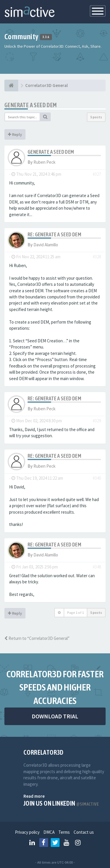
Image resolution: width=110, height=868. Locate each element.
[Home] (11, 86)
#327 (97, 174)
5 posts (96, 117)
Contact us (84, 832)
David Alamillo (46, 245)
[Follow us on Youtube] (67, 843)
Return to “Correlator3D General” (37, 638)
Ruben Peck (44, 162)
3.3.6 (46, 37)
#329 (97, 421)
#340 (97, 478)
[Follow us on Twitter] (55, 843)
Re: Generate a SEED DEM (54, 234)
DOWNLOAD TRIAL (55, 716)
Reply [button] (15, 134)
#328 (97, 257)
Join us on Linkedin (61, 803)
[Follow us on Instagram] (78, 843)
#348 (97, 567)
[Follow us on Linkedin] (32, 843)
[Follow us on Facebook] (44, 843)
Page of (76, 612)
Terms (64, 832)
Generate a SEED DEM (31, 105)
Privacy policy (27, 832)
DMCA (49, 832)
